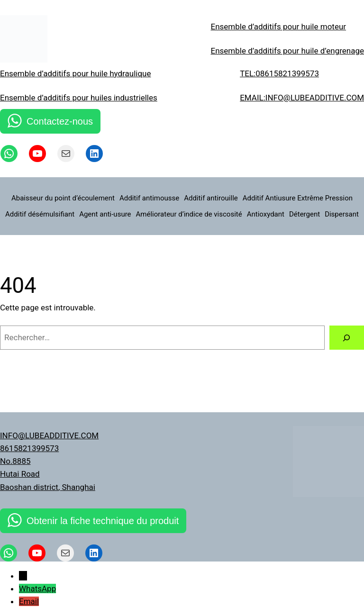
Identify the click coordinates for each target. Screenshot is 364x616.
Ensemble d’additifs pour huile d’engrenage (287, 51)
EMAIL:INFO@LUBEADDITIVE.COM (302, 98)
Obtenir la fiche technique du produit (103, 521)
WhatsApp (37, 589)
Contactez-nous (60, 121)
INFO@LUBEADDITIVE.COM (49, 435)
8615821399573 (29, 448)
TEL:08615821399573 (279, 73)
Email (29, 601)
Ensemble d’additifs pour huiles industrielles (79, 98)
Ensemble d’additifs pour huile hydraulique (75, 73)
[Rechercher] (347, 338)
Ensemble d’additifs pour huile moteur (279, 27)
